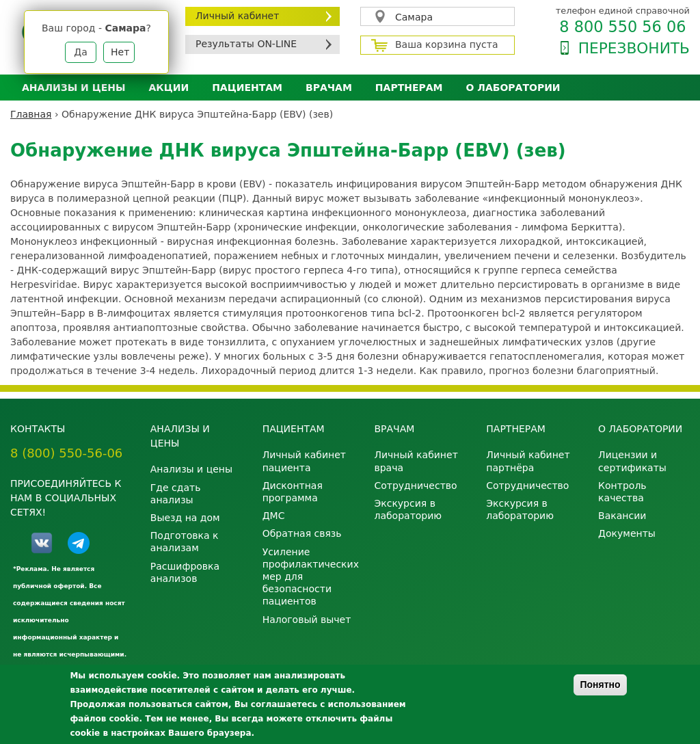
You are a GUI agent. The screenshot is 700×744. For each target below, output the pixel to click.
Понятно (600, 685)
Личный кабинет (237, 16)
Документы (627, 533)
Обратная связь (302, 533)
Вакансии (622, 516)
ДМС (274, 516)
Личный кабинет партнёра (528, 461)
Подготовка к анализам (185, 542)
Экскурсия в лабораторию (408, 509)
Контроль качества (622, 492)
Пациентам (247, 88)
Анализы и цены (73, 88)
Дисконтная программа (293, 492)
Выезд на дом (185, 518)
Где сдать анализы (176, 494)
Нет (120, 52)
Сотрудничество (415, 486)
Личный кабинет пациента (304, 461)
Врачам (329, 88)
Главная (31, 114)
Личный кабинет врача (416, 461)
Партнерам (409, 88)
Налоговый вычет (307, 620)
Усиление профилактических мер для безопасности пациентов (308, 577)
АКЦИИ (169, 88)
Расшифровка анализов (185, 572)
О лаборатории (513, 88)
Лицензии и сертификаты (632, 461)
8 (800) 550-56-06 (66, 453)
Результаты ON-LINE (246, 44)
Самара (414, 17)
